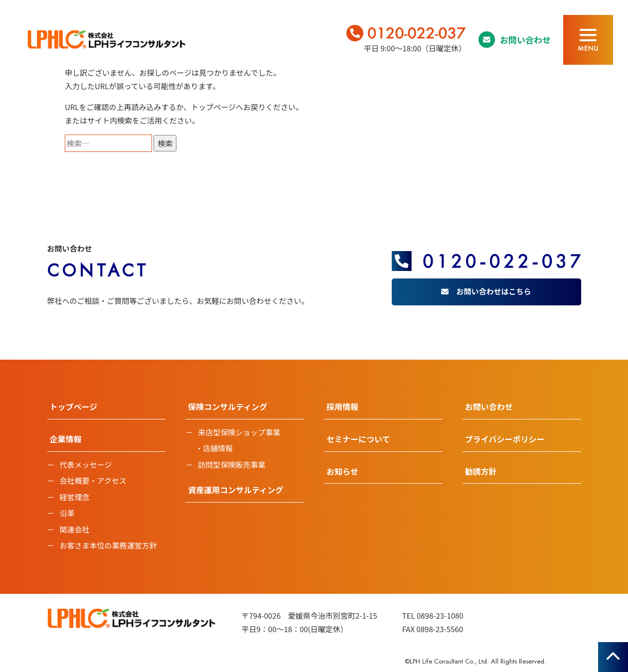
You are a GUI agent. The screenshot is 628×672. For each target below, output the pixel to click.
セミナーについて (358, 439)
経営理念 (75, 497)
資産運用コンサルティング (235, 490)
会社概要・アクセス (93, 480)
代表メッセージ (86, 465)
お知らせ (342, 471)
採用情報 (342, 406)
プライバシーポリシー (505, 439)
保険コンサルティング (228, 406)
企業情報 (66, 439)
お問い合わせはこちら (493, 291)
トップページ (213, 107)
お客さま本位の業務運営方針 (108, 545)
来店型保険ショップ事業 (239, 432)
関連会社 (75, 529)
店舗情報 (218, 448)
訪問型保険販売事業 (232, 465)
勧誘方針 (481, 471)
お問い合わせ (525, 40)
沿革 (67, 513)
